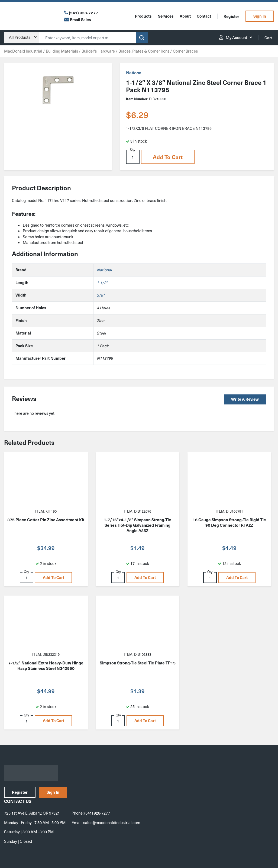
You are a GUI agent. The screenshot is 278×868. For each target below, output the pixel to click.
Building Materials (62, 51)
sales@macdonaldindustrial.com (112, 822)
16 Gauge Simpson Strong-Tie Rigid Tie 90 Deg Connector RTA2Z (229, 522)
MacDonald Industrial (23, 51)
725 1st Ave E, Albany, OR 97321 (32, 813)
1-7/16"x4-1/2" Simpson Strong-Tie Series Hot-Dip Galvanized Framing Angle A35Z (138, 525)
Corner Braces (185, 51)
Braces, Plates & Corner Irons (144, 51)
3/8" (101, 295)
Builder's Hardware (98, 51)
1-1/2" (102, 282)
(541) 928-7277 (83, 13)
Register (231, 16)
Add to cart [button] (168, 157)
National (134, 72)
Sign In (260, 16)
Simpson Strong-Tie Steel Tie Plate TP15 (138, 663)
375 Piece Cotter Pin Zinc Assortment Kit (46, 520)
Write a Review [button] (245, 399)
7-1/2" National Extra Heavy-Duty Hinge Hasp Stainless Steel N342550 (46, 666)
